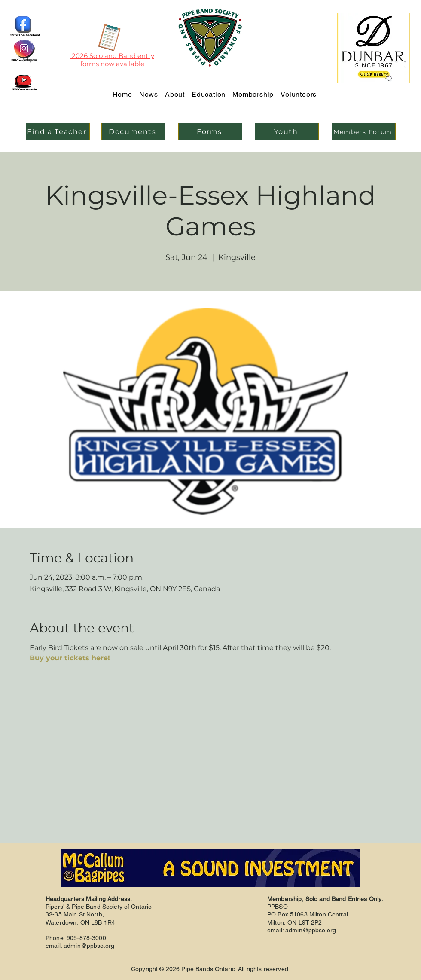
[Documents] (133, 132)
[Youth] (287, 132)
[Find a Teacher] (58, 132)
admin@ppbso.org (89, 946)
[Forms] (210, 132)
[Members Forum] (364, 132)
